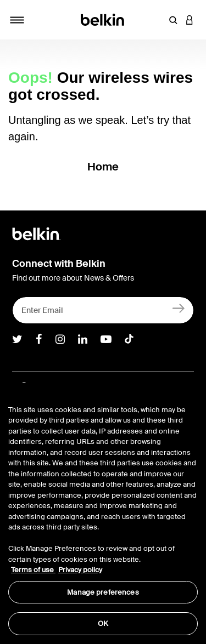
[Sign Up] (179, 308)
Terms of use (33, 570)
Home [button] (103, 167)
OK (103, 623)
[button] (173, 20)
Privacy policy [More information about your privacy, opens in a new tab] (80, 570)
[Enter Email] (103, 310)
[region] (103, 513)
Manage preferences (103, 592)
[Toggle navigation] (17, 20)
